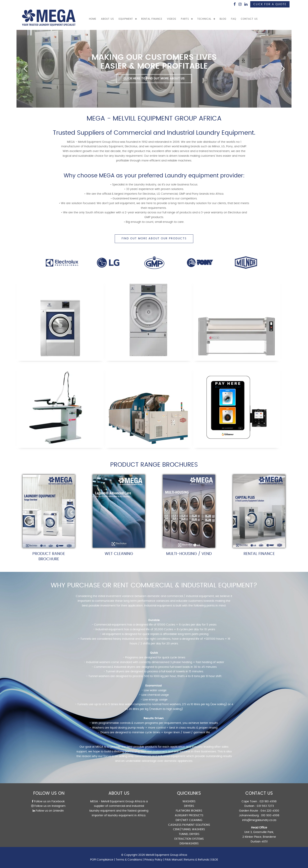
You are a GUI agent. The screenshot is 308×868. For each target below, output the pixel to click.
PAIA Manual (173, 860)
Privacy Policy (153, 860)
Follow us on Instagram (48, 806)
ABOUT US (107, 19)
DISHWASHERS (189, 844)
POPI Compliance (102, 860)
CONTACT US (249, 19)
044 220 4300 (270, 811)
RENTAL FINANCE (152, 19)
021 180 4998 (268, 802)
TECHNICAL (204, 19)
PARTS (185, 19)
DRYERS (189, 806)
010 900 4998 (270, 815)
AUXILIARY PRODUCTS (189, 815)
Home (93, 19)
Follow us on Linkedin (48, 811)
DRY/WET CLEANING (189, 820)
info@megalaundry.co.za (259, 820)
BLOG (223, 19)
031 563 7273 (265, 806)
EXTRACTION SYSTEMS (189, 839)
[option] (62, 263)
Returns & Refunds (197, 860)
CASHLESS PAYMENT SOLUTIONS (189, 825)
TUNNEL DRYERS (189, 834)
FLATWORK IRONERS (189, 811)
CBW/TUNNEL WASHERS (189, 829)
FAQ (234, 19)
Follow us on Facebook (48, 802)
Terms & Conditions (129, 860)
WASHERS (189, 802)
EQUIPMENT (126, 19)
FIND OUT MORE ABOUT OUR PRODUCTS (154, 239)
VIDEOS (172, 19)
